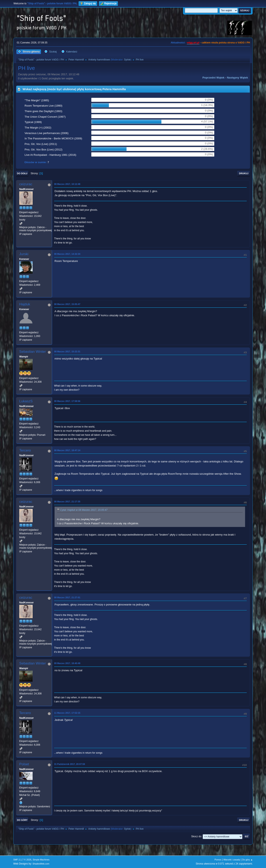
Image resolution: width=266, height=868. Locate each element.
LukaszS (26, 401)
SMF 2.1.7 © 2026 (22, 860)
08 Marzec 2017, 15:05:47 (67, 304)
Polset (24, 764)
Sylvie (127, 60)
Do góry (22, 820)
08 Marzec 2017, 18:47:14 (67, 450)
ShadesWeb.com (41, 864)
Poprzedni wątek (213, 78)
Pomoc (218, 860)
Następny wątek (237, 78)
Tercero (25, 450)
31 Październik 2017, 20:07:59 (70, 764)
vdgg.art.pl (193, 43)
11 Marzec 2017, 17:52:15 (67, 713)
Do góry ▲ (247, 860)
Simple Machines (41, 860)
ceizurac (26, 184)
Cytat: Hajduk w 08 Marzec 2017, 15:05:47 (84, 510)
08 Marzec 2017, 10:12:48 (67, 184)
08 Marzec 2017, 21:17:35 (67, 502)
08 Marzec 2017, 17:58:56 (67, 401)
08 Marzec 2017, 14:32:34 (67, 254)
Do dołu (22, 173)
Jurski (24, 254)
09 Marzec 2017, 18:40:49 (67, 663)
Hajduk (25, 304)
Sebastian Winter (33, 352)
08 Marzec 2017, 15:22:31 (67, 352)
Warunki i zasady (232, 860)
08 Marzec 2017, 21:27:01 (67, 597)
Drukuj (244, 173)
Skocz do (196, 836)
